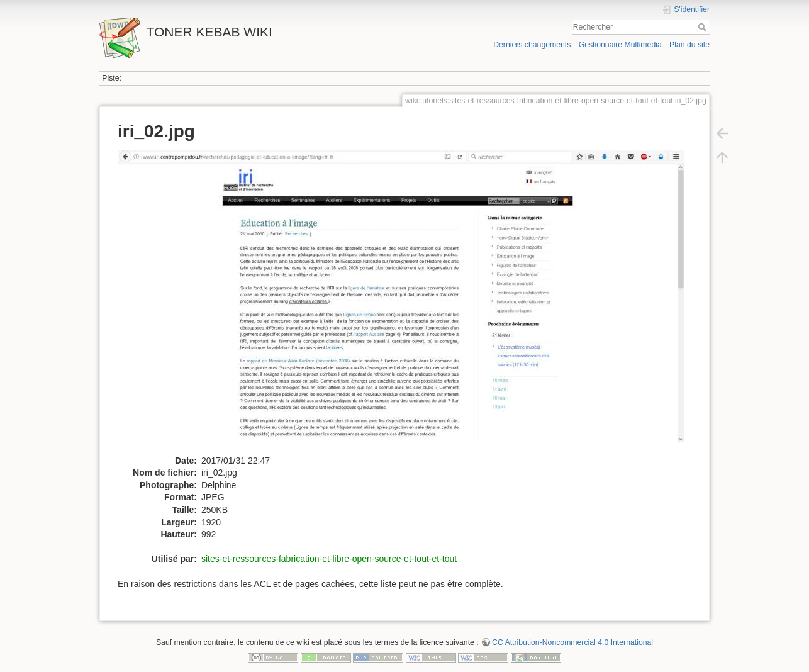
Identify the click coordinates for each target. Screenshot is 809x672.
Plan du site (689, 45)
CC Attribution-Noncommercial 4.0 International (572, 642)
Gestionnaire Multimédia (620, 45)
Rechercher (704, 27)
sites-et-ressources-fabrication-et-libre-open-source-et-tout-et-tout (329, 559)
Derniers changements (532, 45)
